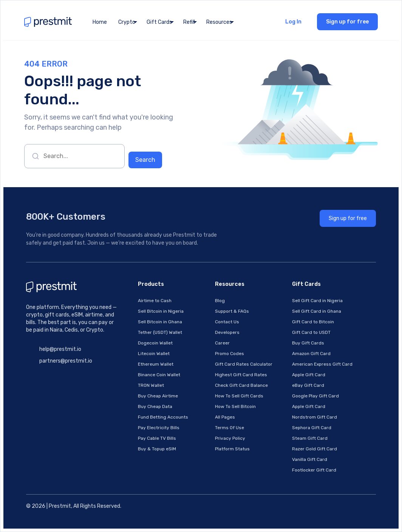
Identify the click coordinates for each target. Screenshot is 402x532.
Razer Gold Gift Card (315, 449)
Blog (220, 301)
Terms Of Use (230, 428)
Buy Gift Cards (308, 343)
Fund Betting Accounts (163, 417)
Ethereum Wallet (156, 364)
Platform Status (232, 449)
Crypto (127, 22)
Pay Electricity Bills (159, 428)
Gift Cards (159, 22)
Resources (219, 22)
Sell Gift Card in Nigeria (317, 301)
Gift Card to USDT (311, 332)
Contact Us (227, 322)
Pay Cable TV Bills (157, 438)
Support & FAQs (232, 311)
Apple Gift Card (309, 375)
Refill (189, 22)
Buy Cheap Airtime (158, 396)
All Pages (225, 417)
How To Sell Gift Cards (239, 396)
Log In (293, 22)
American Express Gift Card (322, 364)
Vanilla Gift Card (310, 459)
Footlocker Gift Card (314, 470)
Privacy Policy (230, 438)
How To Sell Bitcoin (235, 406)
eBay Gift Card (308, 385)
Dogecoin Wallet (155, 343)
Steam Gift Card (310, 438)
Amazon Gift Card (311, 354)
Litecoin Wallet (154, 354)
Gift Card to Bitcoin (313, 322)
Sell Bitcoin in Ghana (160, 322)
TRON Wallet (151, 385)
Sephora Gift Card (312, 428)
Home (100, 22)
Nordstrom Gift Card (315, 417)
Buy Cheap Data (155, 406)
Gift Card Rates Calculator (244, 364)
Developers (227, 332)
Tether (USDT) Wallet (160, 332)
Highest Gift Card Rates (241, 375)
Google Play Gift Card (315, 396)
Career (222, 343)
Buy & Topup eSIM (157, 449)
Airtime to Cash (155, 301)
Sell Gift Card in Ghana (317, 311)
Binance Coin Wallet (159, 375)
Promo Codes (230, 354)
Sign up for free (347, 22)
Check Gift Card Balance (241, 385)
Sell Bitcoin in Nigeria (161, 311)
